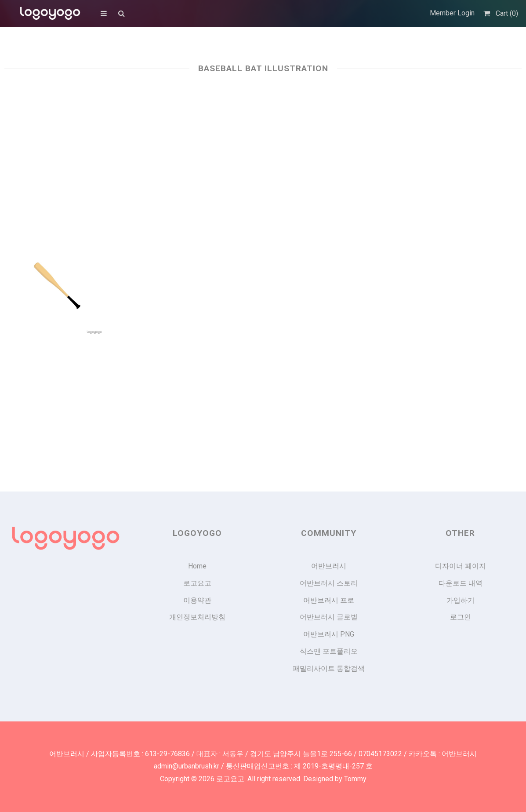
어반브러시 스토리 (329, 583)
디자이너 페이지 (461, 566)
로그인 (461, 617)
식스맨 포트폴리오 (329, 651)
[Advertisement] (263, 155)
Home (197, 566)
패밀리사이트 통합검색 (329, 668)
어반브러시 (329, 566)
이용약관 (197, 600)
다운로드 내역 (461, 583)
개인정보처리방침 (197, 617)
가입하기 (461, 600)
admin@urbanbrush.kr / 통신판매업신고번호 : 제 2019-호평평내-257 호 (263, 766)
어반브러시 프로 (329, 600)
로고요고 (197, 583)
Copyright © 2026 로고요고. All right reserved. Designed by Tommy (263, 779)
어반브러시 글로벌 (329, 617)
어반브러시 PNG (329, 634)
